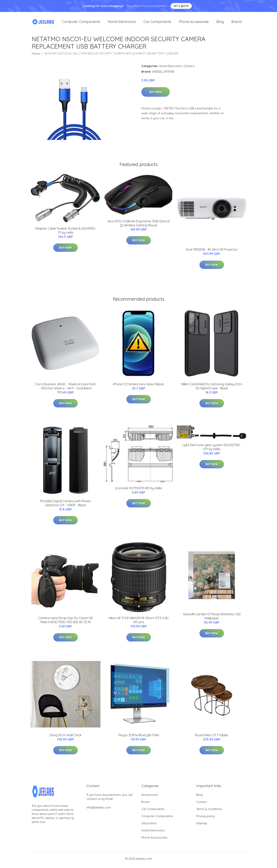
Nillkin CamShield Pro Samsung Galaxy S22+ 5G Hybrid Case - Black (212, 389)
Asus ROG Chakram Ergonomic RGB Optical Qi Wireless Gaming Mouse (138, 226)
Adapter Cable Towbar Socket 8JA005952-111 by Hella (65, 233)
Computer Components (81, 23)
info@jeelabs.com (99, 810)
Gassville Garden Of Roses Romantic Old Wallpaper (212, 619)
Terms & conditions (209, 812)
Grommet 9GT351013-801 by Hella (138, 491)
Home (36, 56)
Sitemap (202, 826)
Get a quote (181, 6)
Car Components (157, 23)
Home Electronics (122, 23)
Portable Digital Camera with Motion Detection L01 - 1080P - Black (65, 506)
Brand (236, 23)
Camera (189, 69)
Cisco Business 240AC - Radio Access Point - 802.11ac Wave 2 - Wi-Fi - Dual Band (65, 389)
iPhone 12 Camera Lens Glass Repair (138, 387)
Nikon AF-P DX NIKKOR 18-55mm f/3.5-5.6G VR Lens (139, 623)
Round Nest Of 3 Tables (212, 738)
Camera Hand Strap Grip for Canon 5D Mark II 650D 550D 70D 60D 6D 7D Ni (65, 623)
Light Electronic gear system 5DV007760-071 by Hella (212, 450)
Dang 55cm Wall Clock (65, 738)
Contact (201, 805)
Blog (220, 23)
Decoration (149, 826)
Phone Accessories (194, 23)
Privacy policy (205, 819)
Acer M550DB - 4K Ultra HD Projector (212, 252)
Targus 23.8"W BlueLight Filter (139, 738)
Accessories (150, 797)
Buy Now (156, 95)
